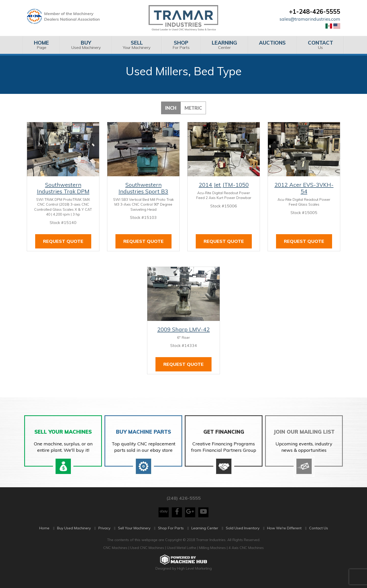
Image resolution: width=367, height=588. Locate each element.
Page (41, 45)
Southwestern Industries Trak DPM (63, 188)
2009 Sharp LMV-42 (183, 329)
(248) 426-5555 (183, 504)
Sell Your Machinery (134, 534)
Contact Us (319, 534)
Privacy (104, 534)
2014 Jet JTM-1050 (224, 185)
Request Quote (63, 241)
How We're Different (284, 534)
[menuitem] (41, 45)
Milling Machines (212, 554)
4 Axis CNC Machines (246, 554)
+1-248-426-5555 (315, 11)
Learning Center (205, 534)
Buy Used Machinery (74, 534)
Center (224, 45)
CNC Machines (116, 554)
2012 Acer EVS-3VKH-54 (304, 188)
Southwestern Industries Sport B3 (143, 188)
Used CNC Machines (148, 554)
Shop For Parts (171, 534)
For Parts (181, 45)
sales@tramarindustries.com (310, 19)
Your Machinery (137, 45)
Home (44, 534)
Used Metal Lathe (182, 554)
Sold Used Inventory (243, 534)
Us (320, 45)
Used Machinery (86, 45)
